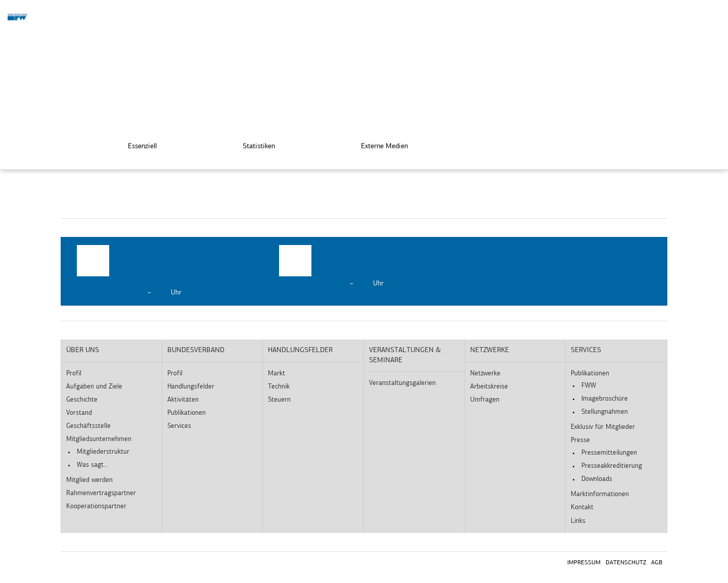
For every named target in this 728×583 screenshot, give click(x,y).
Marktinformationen (600, 494)
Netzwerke (490, 350)
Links (578, 521)
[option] (162, 271)
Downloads (597, 479)
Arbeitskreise (489, 387)
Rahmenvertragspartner (101, 493)
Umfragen (485, 400)
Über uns (83, 350)
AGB (657, 563)
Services (179, 426)
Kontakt (582, 507)
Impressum (584, 563)
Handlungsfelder (191, 387)
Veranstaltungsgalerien (402, 383)
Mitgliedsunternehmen (99, 439)
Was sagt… (92, 465)
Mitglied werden (89, 480)
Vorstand (79, 413)
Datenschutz (626, 563)
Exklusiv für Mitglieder (603, 427)
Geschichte (82, 400)
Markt (277, 374)
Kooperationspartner (96, 506)
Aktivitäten (183, 400)
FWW (589, 386)
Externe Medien (377, 143)
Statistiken (252, 143)
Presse (580, 440)
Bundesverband (196, 350)
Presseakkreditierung (612, 466)
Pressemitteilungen (609, 453)
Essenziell (135, 143)
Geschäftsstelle (88, 426)
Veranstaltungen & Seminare (405, 355)
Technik (279, 387)
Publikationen (187, 413)
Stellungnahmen (605, 412)
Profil (74, 374)
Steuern (279, 400)
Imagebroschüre (605, 399)
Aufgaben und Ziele (94, 387)
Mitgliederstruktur (103, 452)
